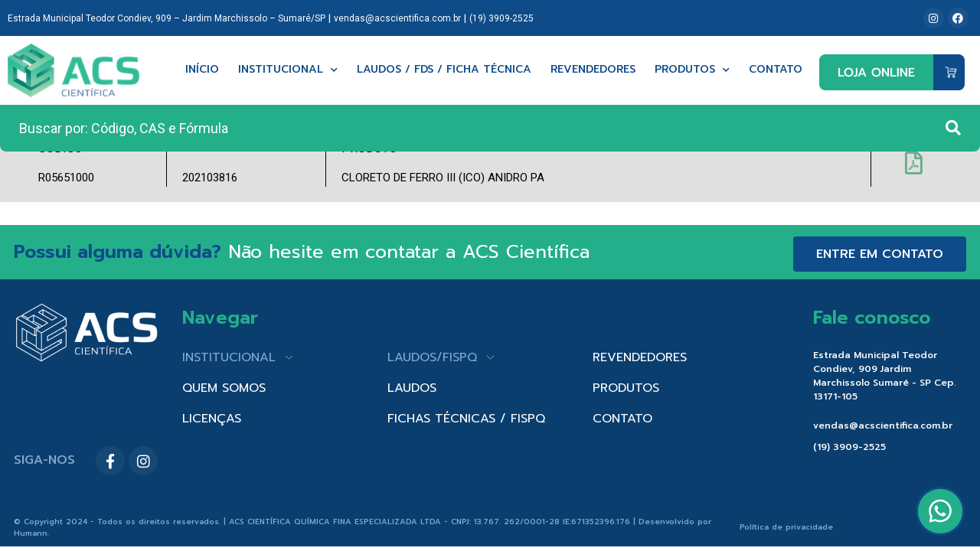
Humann (31, 533)
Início (202, 70)
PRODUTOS (626, 388)
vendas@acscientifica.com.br (397, 18)
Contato (776, 70)
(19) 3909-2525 (501, 18)
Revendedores (593, 70)
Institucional (288, 70)
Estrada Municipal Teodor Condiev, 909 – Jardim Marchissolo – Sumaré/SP (167, 18)
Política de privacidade (786, 527)
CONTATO (622, 419)
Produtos (692, 70)
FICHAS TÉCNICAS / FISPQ (466, 419)
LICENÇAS (212, 419)
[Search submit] (953, 128)
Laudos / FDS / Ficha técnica (444, 70)
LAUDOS (412, 388)
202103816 (210, 178)
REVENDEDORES (640, 357)
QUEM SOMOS (224, 388)
